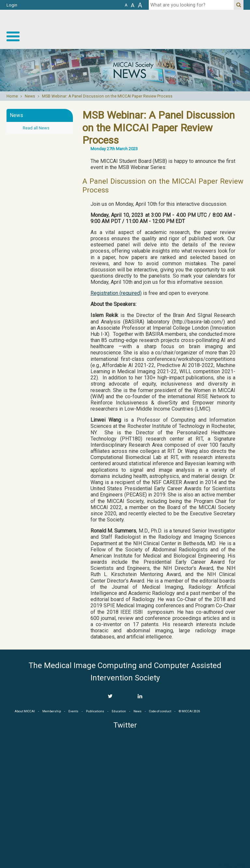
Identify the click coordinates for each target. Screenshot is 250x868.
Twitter (125, 725)
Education (119, 711)
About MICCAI (25, 711)
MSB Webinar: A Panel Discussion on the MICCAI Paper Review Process (107, 96)
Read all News (36, 128)
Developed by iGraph (233, 866)
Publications (95, 711)
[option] (125, 70)
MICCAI (125, 833)
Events (73, 711)
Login (12, 5)
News (30, 96)
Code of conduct (160, 711)
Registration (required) (116, 293)
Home (12, 96)
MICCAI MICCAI (197, 29)
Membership (52, 711)
